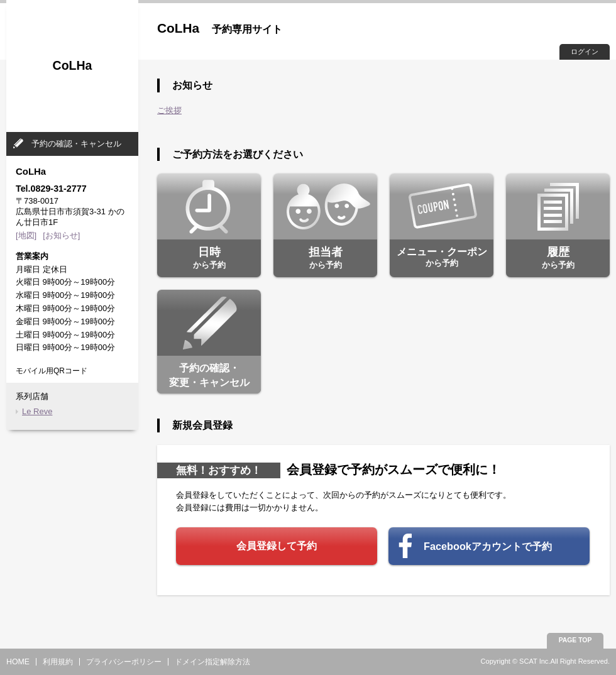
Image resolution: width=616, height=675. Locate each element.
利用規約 (58, 662)
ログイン (585, 52)
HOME (18, 662)
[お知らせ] (61, 235)
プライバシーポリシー (124, 662)
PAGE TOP (575, 640)
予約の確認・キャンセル (76, 144)
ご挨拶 (169, 110)
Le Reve (37, 411)
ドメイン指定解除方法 (212, 662)
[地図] (26, 235)
